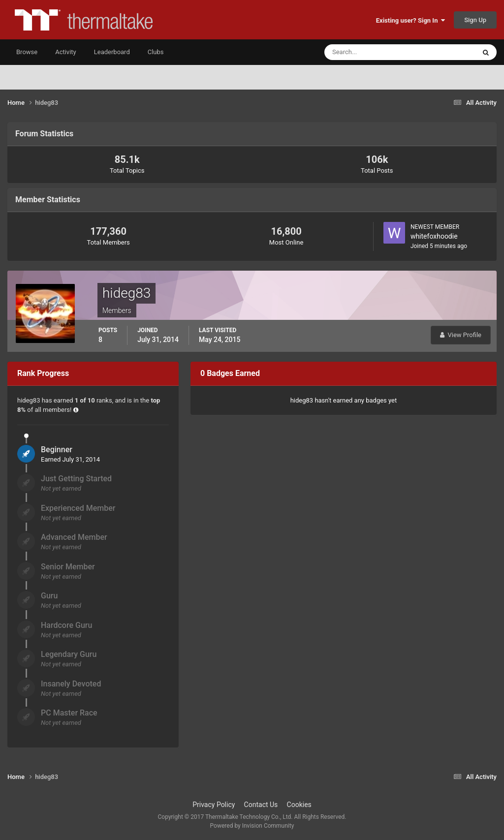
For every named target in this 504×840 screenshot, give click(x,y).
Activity (66, 52)
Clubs (156, 52)
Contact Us (261, 805)
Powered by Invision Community (252, 826)
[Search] (370, 52)
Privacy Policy (214, 805)
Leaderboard (112, 52)
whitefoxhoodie (434, 236)
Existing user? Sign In (410, 20)
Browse (27, 52)
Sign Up (475, 20)
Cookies (299, 805)
